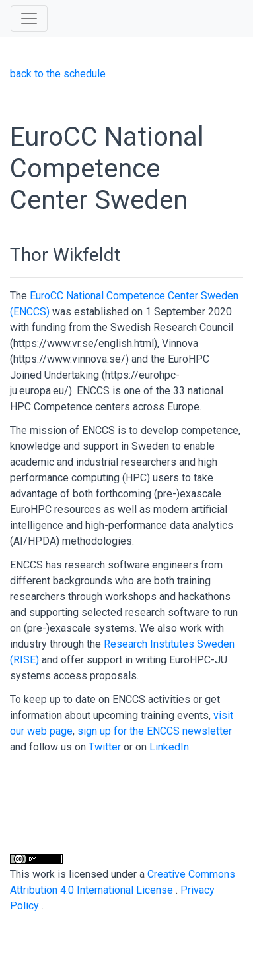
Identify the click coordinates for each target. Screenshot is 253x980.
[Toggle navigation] (29, 18)
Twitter (105, 747)
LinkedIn (169, 747)
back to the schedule (58, 74)
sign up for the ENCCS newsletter (155, 731)
